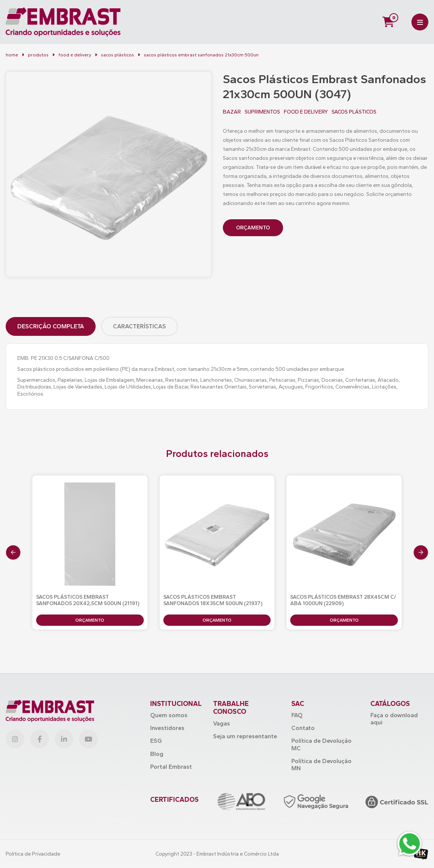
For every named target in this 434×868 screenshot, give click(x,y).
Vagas (222, 723)
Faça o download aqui (394, 719)
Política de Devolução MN (321, 765)
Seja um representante (245, 736)
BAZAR (232, 112)
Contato (303, 728)
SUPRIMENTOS (262, 112)
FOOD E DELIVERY (75, 55)
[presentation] (13, 552)
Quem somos (169, 715)
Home (12, 55)
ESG (156, 741)
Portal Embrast (171, 767)
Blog (157, 754)
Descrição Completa (51, 326)
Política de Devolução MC (321, 744)
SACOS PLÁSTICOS (354, 112)
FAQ (297, 715)
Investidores (167, 728)
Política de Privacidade (33, 854)
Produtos (38, 55)
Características (139, 326)
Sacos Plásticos (117, 55)
